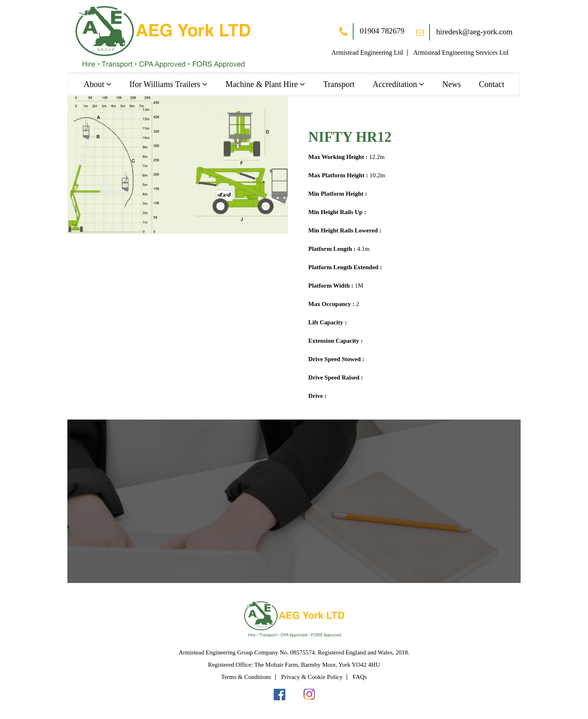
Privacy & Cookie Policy (312, 677)
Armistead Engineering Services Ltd (461, 52)
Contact (492, 84)
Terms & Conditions (246, 677)
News (452, 84)
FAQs (360, 677)
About (94, 84)
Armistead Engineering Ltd (367, 52)
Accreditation (395, 84)
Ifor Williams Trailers (165, 84)
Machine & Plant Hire (262, 84)
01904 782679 (372, 32)
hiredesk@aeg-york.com (464, 32)
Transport (339, 84)
